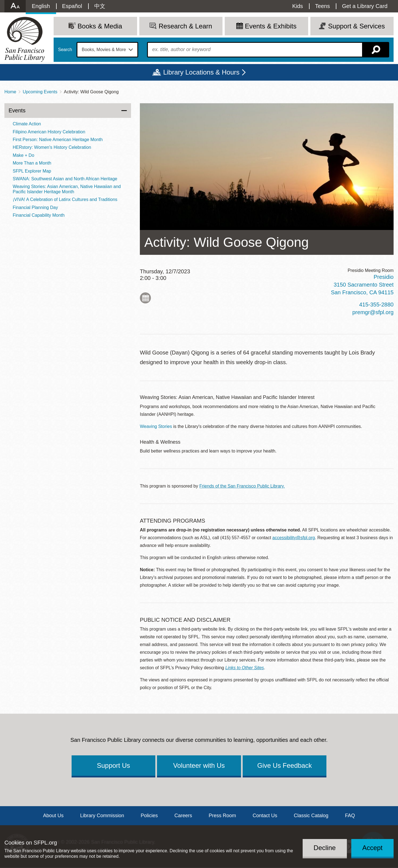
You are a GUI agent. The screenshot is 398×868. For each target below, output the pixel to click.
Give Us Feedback (285, 765)
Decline (325, 848)
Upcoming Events (40, 92)
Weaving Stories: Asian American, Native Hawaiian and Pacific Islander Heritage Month (67, 189)
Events (17, 110)
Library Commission (102, 816)
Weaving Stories (156, 426)
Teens (322, 6)
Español (72, 6)
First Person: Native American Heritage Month (58, 140)
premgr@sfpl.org (373, 312)
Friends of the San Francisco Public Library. (242, 486)
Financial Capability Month (39, 215)
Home (10, 92)
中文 (100, 6)
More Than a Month (32, 163)
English (41, 6)
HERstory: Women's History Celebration (52, 147)
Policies (149, 816)
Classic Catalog (311, 816)
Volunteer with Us (199, 765)
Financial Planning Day (35, 207)
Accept (372, 848)
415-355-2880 (376, 305)
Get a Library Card (365, 6)
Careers (183, 816)
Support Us (113, 765)
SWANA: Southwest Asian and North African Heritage (65, 179)
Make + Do (23, 155)
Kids (298, 6)
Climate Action (27, 124)
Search (65, 50)
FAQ (350, 816)
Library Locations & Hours (201, 72)
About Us (53, 816)
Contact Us (265, 816)
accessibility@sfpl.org (294, 538)
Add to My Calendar (145, 298)
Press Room (222, 816)
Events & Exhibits (271, 26)
